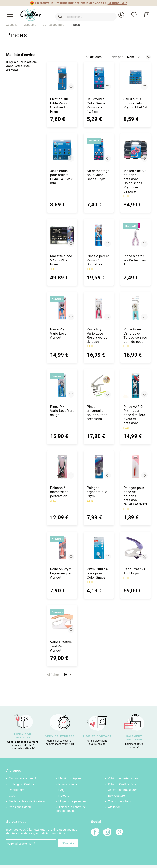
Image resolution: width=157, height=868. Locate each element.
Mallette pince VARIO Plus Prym (61, 260)
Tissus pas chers (120, 801)
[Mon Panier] (147, 15)
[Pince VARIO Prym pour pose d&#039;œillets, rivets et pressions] (136, 385)
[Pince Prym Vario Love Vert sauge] (62, 385)
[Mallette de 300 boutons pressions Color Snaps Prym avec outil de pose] (136, 150)
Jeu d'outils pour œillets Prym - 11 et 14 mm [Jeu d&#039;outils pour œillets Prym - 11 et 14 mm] (135, 105)
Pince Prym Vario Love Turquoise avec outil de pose (135, 335)
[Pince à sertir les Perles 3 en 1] (136, 235)
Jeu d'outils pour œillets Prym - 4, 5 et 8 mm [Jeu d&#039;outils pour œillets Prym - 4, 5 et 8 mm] (62, 177)
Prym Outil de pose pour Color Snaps (97, 573)
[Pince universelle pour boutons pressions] (99, 385)
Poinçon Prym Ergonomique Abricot (61, 573)
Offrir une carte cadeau (124, 778)
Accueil (11, 25)
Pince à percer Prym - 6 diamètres (98, 260)
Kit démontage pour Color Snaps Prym (98, 175)
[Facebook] (95, 832)
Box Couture (117, 796)
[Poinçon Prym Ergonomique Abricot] (62, 548)
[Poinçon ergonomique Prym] (99, 467)
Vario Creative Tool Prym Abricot (61, 646)
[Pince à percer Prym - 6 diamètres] (99, 235)
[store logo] (31, 15)
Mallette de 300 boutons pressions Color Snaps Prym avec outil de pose (136, 181)
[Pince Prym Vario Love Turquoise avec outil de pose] (136, 308)
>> (115, 3)
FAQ (61, 790)
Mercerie (30, 25)
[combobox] (80, 15)
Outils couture (53, 25)
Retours (64, 796)
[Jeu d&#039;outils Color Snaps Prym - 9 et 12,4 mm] (99, 78)
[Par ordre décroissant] (148, 57)
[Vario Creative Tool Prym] (136, 548)
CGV (12, 796)
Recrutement (17, 790)
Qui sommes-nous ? (22, 778)
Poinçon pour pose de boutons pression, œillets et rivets (135, 496)
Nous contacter (69, 784)
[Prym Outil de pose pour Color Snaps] (99, 548)
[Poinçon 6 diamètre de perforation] (62, 467)
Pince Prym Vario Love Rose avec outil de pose (99, 335)
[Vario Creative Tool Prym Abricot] (62, 621)
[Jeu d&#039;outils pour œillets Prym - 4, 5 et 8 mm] (62, 150)
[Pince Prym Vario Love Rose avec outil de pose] (99, 308)
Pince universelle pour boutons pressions (97, 413)
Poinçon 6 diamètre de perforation (59, 492)
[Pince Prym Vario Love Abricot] (62, 308)
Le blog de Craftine (22, 784)
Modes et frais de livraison (27, 801)
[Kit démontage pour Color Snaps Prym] (99, 150)
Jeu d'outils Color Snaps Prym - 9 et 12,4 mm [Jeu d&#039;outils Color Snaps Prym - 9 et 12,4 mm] (96, 105)
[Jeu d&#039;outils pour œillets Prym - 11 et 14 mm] (136, 78)
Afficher (53, 675)
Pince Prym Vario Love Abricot (59, 333)
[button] (121, 15)
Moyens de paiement (73, 801)
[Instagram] (107, 832)
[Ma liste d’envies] (134, 15)
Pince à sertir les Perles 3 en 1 (135, 260)
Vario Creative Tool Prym (134, 571)
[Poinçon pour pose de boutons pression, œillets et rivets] (136, 467)
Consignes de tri (20, 807)
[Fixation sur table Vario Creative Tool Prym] (62, 78)
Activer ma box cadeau (124, 790)
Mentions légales (70, 778)
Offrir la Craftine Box (122, 784)
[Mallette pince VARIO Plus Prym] (62, 235)
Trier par (116, 57)
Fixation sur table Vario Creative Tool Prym (60, 105)
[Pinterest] (120, 833)
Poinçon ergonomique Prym (97, 492)
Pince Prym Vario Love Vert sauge (62, 411)
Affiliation (114, 807)
